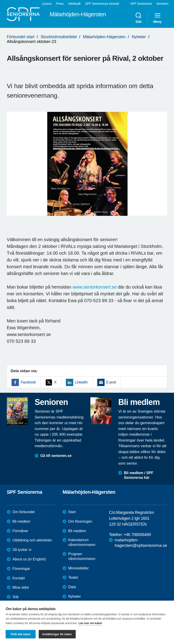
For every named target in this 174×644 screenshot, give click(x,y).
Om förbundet (24, 512)
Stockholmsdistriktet (59, 37)
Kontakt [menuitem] (19, 578)
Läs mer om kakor (90, 623)
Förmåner (20, 531)
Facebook (28, 382)
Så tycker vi (22, 550)
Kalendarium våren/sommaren (82, 542)
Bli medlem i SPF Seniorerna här (139, 475)
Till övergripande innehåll (0, 0)
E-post (111, 382)
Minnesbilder (79, 568)
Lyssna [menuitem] (47, 4)
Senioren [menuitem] (162, 4)
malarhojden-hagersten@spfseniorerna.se (141, 543)
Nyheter (139, 37)
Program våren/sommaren (82, 556)
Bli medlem (21, 521)
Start (72, 512)
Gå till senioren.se (56, 456)
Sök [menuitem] (138, 18)
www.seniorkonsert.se (95, 287)
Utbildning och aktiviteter (32, 540)
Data (72, 587)
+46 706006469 (137, 535)
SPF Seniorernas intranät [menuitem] (102, 4)
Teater (73, 577)
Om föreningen (80, 521)
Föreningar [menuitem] (21, 569)
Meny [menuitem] (157, 18)
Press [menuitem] (60, 4)
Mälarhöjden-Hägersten (104, 37)
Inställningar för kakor (57, 634)
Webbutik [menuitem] (74, 4)
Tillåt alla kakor (21, 634)
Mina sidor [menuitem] (21, 587)
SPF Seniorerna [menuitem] (141, 4)
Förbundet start (21, 37)
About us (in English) (29, 559)
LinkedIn (81, 382)
